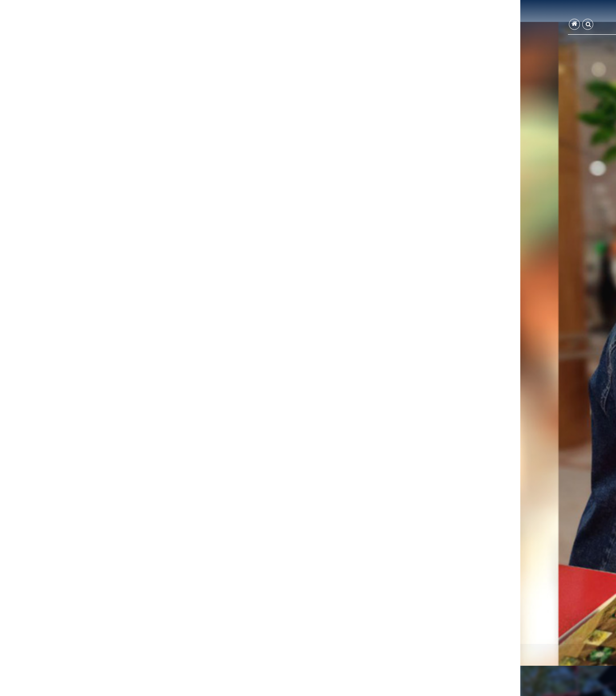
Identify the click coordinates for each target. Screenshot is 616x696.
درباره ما (431, 26)
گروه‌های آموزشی (503, 26)
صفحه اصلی (549, 26)
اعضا (462, 26)
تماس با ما (396, 26)
